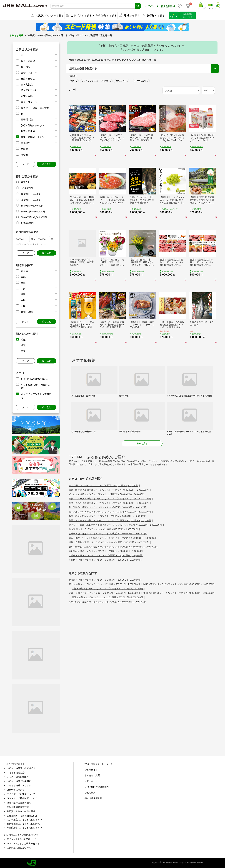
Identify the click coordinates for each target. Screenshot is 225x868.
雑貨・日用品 (28, 131)
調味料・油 (27, 119)
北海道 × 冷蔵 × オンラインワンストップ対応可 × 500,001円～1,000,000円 (106, 579)
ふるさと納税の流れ (17, 772)
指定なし (25, 182)
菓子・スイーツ (29, 101)
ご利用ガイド (91, 769)
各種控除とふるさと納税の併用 (22, 815)
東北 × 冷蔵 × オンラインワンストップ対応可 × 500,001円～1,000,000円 (105, 584)
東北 (23, 276)
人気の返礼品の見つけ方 (19, 847)
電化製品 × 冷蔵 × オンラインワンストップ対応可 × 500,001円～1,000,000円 (107, 551)
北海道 (24, 270)
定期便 (24, 148)
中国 (23, 300)
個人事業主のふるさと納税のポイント (25, 819)
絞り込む (46, 164)
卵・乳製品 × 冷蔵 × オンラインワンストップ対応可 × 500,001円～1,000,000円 (108, 507)
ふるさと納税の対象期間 (19, 781)
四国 (23, 305)
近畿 (23, 294)
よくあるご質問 (92, 775)
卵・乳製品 (27, 84)
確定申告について (16, 789)
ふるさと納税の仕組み (18, 776)
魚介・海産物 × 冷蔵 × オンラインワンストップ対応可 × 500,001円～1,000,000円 (109, 489)
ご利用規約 (90, 792)
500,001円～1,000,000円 (34, 217)
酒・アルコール (29, 90)
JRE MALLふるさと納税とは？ (22, 839)
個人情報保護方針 (93, 798)
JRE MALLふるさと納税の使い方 (23, 843)
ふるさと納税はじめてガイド (21, 768)
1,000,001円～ (28, 223)
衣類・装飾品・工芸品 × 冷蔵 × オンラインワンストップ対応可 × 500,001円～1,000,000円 (113, 546)
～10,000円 (27, 188)
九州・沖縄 (27, 311)
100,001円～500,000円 (33, 211)
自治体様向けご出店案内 (97, 786)
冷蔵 (23, 339)
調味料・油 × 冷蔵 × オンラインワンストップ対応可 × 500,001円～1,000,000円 (108, 533)
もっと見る (142, 443)
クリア (25, 164)
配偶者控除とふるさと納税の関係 (23, 823)
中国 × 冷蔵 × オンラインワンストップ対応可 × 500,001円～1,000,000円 (179, 592)
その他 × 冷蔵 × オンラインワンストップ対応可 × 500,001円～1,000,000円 (105, 559)
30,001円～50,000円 (31, 199)
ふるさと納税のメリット (19, 785)
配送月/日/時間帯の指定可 (35, 378)
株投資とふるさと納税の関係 (21, 811)
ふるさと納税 (16, 35)
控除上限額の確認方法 (18, 806)
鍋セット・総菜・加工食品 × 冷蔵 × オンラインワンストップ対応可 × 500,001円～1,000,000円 (116, 524)
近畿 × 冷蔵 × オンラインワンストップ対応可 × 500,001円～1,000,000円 (105, 592)
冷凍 (23, 345)
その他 (24, 154)
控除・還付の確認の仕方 (19, 802)
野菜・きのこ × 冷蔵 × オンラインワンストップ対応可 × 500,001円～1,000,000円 (109, 502)
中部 (23, 288)
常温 (23, 351)
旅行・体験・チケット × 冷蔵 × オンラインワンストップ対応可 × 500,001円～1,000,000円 (113, 537)
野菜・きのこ (28, 78)
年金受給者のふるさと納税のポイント (25, 827)
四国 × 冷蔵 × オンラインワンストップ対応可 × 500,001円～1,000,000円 (108, 597)
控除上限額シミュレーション (99, 764)
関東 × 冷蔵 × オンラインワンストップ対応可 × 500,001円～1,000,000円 (179, 584)
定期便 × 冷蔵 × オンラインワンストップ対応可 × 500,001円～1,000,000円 (106, 555)
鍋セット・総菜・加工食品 (35, 107)
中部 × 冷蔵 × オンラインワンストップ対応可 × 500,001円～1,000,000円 (108, 588)
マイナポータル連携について (21, 794)
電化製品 (25, 142)
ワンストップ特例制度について (22, 798)
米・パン (26, 66)
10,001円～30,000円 (31, 193)
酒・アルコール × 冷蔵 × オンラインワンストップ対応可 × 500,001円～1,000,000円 (110, 511)
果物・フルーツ (29, 72)
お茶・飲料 (27, 96)
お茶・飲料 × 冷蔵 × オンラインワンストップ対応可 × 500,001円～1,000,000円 (108, 516)
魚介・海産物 (28, 61)
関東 (23, 282)
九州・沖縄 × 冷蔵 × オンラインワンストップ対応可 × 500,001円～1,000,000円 (108, 601)
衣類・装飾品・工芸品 (32, 136)
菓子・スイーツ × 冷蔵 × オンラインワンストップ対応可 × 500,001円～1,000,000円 (110, 520)
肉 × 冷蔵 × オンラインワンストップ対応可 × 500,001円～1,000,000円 (104, 485)
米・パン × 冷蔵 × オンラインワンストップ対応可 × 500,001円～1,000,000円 (107, 494)
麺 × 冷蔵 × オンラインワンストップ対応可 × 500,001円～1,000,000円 (104, 529)
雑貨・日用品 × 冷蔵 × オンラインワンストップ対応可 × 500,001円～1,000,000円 (109, 542)
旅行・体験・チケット (32, 125)
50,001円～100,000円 (32, 205)
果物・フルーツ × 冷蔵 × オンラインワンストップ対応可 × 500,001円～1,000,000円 (110, 498)
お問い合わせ (91, 781)
